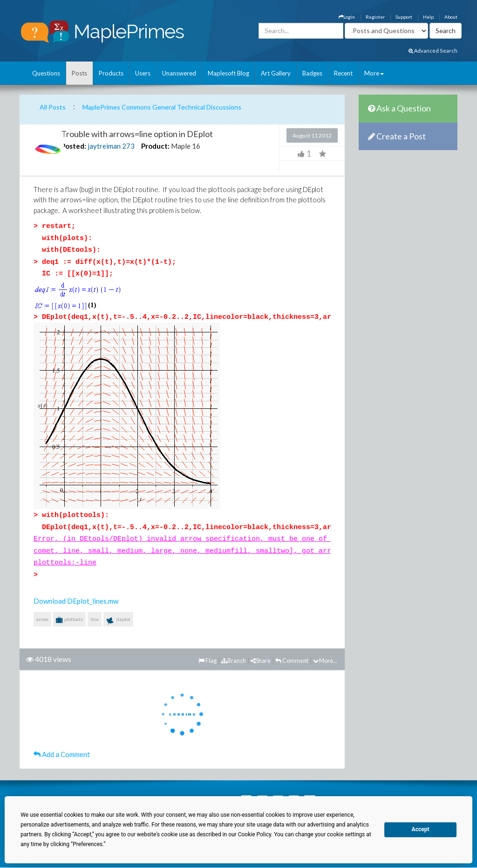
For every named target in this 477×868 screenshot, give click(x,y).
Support (404, 17)
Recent (343, 73)
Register (375, 17)
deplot (118, 621)
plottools (69, 620)
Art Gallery (276, 73)
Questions (46, 73)
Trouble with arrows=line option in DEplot (137, 134)
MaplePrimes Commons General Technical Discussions (162, 107)
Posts (79, 73)
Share (261, 661)
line (95, 619)
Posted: (74, 146)
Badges (312, 73)
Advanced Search (433, 51)
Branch (234, 661)
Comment (292, 661)
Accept (421, 829)
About (451, 17)
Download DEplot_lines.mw (76, 601)
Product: (155, 146)
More (374, 73)
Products (111, 73)
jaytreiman (104, 146)
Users (143, 73)
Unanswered (179, 73)
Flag (208, 661)
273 (128, 146)
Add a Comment (62, 754)
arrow (42, 619)
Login (347, 17)
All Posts (53, 107)
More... (325, 661)
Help (428, 17)
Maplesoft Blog (228, 73)
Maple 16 (186, 146)
